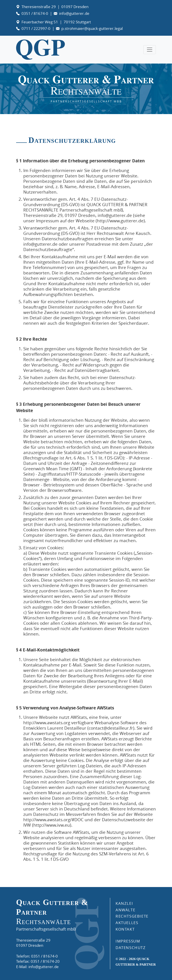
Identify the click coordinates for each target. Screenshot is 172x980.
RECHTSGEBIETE (132, 916)
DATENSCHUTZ (131, 948)
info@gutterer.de (74, 13)
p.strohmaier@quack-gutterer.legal (92, 28)
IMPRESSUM (128, 941)
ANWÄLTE (125, 910)
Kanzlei (124, 903)
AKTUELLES (127, 923)
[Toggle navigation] (150, 50)
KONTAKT (125, 929)
